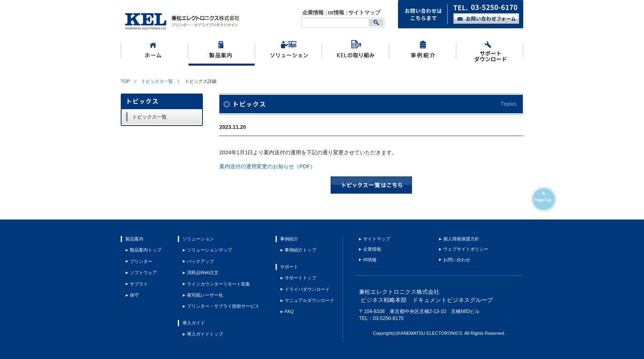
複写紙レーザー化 (205, 295)
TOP (125, 81)
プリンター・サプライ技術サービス (223, 306)
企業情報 (313, 13)
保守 (134, 295)
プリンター (141, 261)
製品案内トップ (146, 250)
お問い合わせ (457, 260)
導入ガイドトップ (205, 334)
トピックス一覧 (157, 81)
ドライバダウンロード (307, 289)
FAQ (289, 311)
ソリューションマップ (209, 250)
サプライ (139, 284)
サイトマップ (364, 13)
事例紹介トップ (300, 250)
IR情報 (336, 13)
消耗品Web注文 (203, 272)
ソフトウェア (143, 272)
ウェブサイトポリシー (466, 249)
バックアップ (200, 261)
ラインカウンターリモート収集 (218, 284)
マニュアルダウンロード (309, 300)
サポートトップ (300, 278)
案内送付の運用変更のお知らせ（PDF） (267, 166)
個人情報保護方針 (461, 239)
